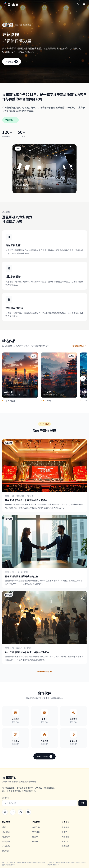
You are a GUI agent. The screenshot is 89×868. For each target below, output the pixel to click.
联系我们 (6, 851)
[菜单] (84, 4)
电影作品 (36, 827)
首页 (4, 827)
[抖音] (13, 812)
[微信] (28, 812)
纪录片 (35, 837)
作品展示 (6, 837)
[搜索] (78, 4)
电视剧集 (36, 832)
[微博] (5, 812)
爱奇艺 (64, 832)
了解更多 (10, 120)
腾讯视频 (65, 827)
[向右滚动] (83, 378)
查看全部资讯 (45, 671)
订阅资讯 (6, 798)
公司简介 (6, 832)
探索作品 (12, 62)
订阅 (83, 803)
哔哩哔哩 (65, 846)
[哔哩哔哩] (21, 812)
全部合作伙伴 (44, 756)
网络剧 (35, 841)
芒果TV (65, 841)
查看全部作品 (80, 346)
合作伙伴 (6, 846)
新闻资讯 (6, 841)
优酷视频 (65, 837)
